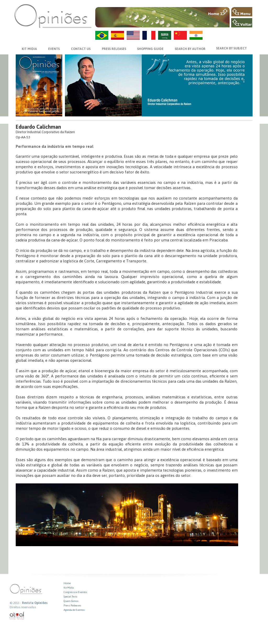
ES (118, 35)
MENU (242, 12)
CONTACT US (81, 49)
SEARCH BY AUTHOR (190, 49)
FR (149, 35)
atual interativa (17, 616)
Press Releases (72, 605)
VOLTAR (242, 23)
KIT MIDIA (29, 49)
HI (196, 35)
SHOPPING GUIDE (150, 49)
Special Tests (71, 597)
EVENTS (54, 49)
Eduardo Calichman (38, 127)
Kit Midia (69, 588)
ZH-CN (180, 35)
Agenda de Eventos (74, 610)
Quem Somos (71, 601)
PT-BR (102, 35)
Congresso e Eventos (75, 592)
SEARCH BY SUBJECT (231, 48)
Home (67, 583)
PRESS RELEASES (114, 49)
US (133, 35)
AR (165, 35)
